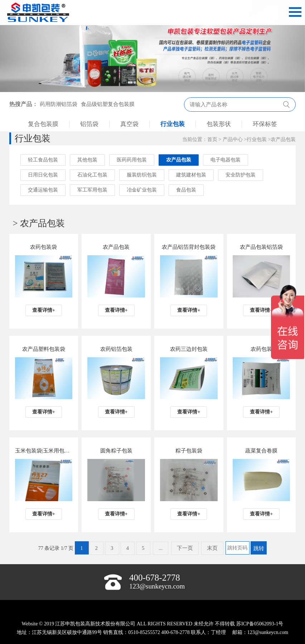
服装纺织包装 (142, 175)
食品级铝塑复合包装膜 (108, 104)
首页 (212, 139)
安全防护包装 (241, 175)
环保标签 (265, 124)
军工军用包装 (92, 190)
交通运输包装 (43, 190)
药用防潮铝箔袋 (59, 104)
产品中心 (233, 139)
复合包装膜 (43, 124)
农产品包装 (283, 139)
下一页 (185, 548)
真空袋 (129, 124)
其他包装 (87, 160)
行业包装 (173, 124)
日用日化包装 (43, 175)
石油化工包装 (92, 175)
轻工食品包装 (43, 160)
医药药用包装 (132, 160)
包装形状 (219, 124)
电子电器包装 (226, 160)
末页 (212, 548)
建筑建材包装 (191, 175)
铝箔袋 (89, 124)
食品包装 (186, 190)
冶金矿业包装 (142, 190)
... (161, 548)
